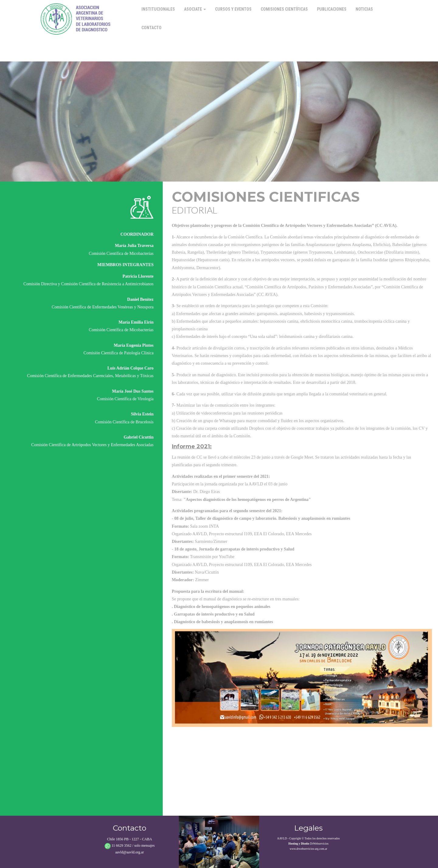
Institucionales (158, 9)
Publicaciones (332, 9)
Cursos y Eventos (233, 9)
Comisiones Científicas (284, 9)
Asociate (195, 9)
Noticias (364, 9)
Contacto (151, 28)
